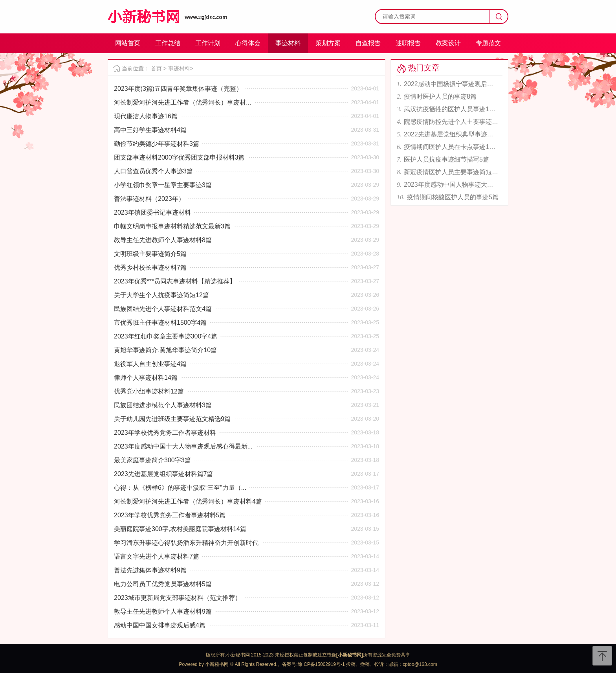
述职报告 (408, 43)
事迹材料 (288, 43)
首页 (156, 68)
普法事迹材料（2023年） (149, 199)
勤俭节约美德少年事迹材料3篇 (157, 144)
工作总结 (168, 43)
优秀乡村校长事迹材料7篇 (150, 268)
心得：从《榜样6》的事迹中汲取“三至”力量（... (180, 488)
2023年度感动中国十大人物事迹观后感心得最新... (183, 446)
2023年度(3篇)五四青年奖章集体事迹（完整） (178, 89)
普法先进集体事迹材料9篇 (150, 570)
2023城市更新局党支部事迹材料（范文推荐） (178, 598)
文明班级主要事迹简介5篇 (150, 254)
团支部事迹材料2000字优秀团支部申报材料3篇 (179, 157)
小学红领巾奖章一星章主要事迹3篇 (163, 185)
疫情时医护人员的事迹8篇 (440, 97)
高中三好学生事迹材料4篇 (150, 130)
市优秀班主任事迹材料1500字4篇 (160, 323)
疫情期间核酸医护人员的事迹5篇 (453, 197)
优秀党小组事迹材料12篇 (149, 391)
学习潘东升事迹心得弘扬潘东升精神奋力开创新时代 (186, 543)
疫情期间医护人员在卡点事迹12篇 (451, 147)
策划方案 (328, 43)
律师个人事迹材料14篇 (146, 378)
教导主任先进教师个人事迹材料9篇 (163, 611)
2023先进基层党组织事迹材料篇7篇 (164, 474)
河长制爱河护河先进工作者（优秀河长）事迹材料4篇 (188, 501)
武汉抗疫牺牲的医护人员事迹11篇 (451, 109)
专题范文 (488, 43)
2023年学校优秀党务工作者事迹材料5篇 (170, 515)
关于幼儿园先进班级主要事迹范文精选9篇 (172, 419)
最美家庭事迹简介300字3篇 (152, 460)
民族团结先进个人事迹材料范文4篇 (163, 309)
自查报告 (368, 43)
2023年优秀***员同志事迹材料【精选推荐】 (175, 281)
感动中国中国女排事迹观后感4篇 (160, 625)
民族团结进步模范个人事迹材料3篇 (163, 405)
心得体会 (248, 43)
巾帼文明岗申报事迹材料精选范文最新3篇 (172, 226)
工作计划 (208, 43)
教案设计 (448, 43)
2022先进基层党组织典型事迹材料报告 (451, 134)
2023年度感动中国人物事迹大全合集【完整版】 (451, 185)
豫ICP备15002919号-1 (321, 664)
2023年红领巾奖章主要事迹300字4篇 (166, 336)
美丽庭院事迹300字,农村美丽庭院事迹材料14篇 (180, 529)
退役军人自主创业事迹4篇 (150, 364)
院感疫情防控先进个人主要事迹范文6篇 (451, 122)
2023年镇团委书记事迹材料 (152, 212)
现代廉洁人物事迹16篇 (146, 116)
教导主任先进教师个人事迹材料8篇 (163, 240)
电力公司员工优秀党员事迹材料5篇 (163, 584)
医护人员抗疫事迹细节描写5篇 (446, 159)
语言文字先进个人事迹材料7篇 (157, 556)
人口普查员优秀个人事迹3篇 (153, 171)
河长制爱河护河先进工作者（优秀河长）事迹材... (182, 102)
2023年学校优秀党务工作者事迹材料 (165, 433)
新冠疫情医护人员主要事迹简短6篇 (451, 172)
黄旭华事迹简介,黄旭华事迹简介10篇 (165, 350)
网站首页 (128, 43)
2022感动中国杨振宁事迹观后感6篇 (451, 84)
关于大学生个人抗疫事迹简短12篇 (161, 295)
